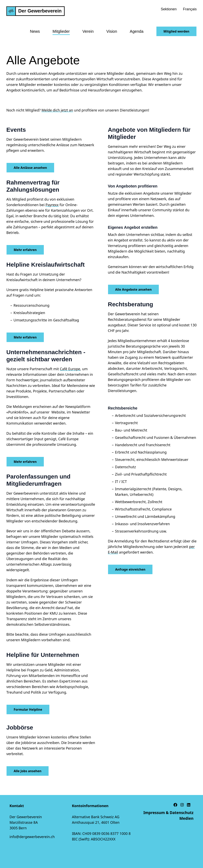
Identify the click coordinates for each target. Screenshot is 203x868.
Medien (186, 818)
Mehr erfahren (25, 250)
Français (190, 9)
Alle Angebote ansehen (133, 289)
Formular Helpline (28, 709)
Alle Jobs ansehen (28, 771)
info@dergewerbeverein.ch (32, 837)
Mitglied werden (176, 31)
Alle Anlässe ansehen (30, 168)
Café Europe (70, 369)
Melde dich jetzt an (57, 110)
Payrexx (52, 205)
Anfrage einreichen (130, 569)
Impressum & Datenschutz (168, 813)
